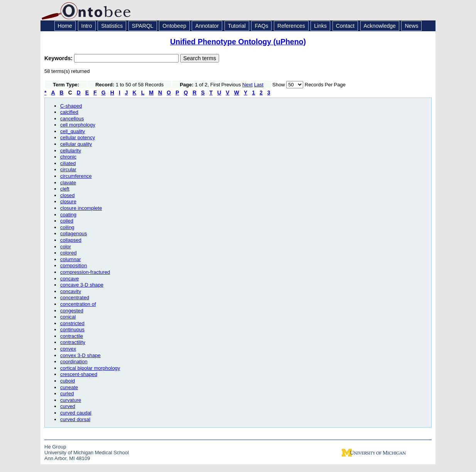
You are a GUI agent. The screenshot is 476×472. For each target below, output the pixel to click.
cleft (65, 189)
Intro (87, 26)
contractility (73, 342)
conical (68, 317)
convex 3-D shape (80, 355)
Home (65, 26)
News (411, 26)
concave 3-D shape (82, 285)
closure (68, 201)
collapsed (71, 240)
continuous (72, 330)
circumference (76, 176)
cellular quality (76, 144)
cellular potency (78, 137)
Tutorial (237, 26)
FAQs (261, 26)
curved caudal (76, 413)
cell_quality (73, 131)
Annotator (207, 26)
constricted (72, 323)
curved (68, 406)
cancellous (72, 119)
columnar (70, 259)
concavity (71, 291)
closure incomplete (81, 208)
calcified (69, 112)
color (66, 247)
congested (72, 311)
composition (73, 265)
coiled (67, 221)
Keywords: (59, 58)
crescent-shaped (79, 374)
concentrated (75, 298)
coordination (74, 362)
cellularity (71, 151)
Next (247, 85)
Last (259, 85)
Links (320, 26)
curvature (71, 400)
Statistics (112, 26)
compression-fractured (85, 272)
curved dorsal (75, 419)
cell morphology (78, 125)
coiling (67, 227)
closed (68, 195)
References (291, 26)
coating (68, 215)
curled (67, 394)
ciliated (68, 163)
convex (68, 349)
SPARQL (143, 26)
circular (68, 169)
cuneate (69, 387)
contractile (72, 336)
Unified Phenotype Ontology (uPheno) (238, 42)
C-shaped (71, 106)
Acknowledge (380, 26)
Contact (345, 26)
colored (68, 253)
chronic (68, 157)
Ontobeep (174, 26)
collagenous (73, 233)
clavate (68, 183)
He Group (55, 447)
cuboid (68, 381)
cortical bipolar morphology (90, 368)
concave (69, 279)
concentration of (78, 304)
